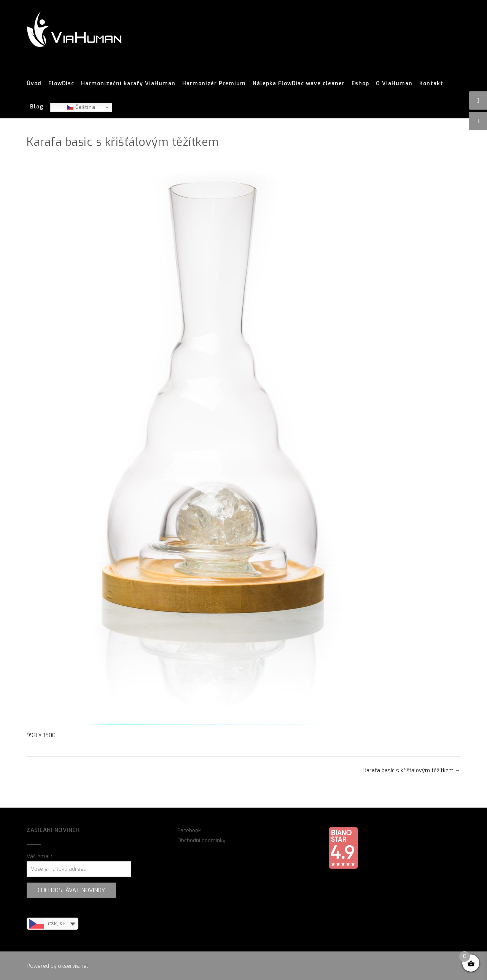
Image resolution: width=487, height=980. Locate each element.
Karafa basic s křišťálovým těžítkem (412, 770)
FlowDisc (61, 84)
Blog (37, 107)
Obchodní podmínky (201, 841)
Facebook (189, 831)
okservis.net (73, 966)
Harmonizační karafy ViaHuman (128, 84)
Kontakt (431, 84)
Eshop (360, 84)
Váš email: (39, 857)
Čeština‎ (81, 107)
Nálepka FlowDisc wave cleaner (299, 84)
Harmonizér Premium (214, 84)
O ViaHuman (394, 84)
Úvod (34, 84)
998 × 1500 (41, 735)
